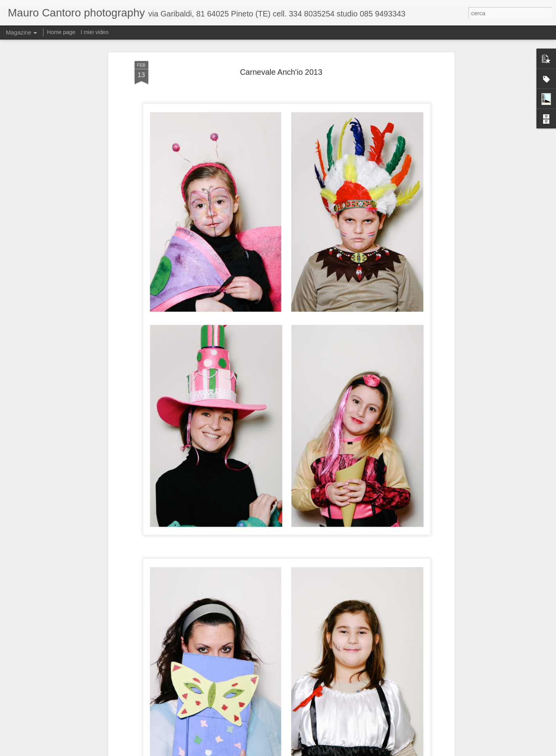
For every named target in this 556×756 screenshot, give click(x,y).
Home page (61, 32)
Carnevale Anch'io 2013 (281, 72)
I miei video (94, 32)
